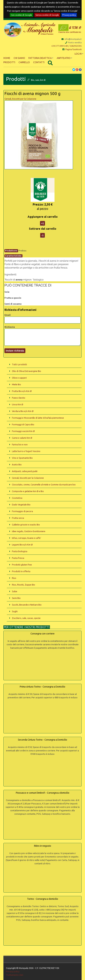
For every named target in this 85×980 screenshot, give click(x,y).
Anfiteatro (64, 58)
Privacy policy (69, 15)
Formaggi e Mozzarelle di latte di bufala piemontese (38, 418)
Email (7, 315)
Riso (14, 578)
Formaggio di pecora (22, 511)
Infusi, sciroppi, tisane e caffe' (26, 538)
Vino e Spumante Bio (22, 458)
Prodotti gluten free (22, 565)
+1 (43, 223)
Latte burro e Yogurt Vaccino (26, 451)
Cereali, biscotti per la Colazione (20, 99)
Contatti (39, 62)
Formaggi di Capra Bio (23, 424)
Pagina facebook (72, 49)
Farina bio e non (20, 444)
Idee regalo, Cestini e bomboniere (29, 531)
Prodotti (9, 62)
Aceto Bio (17, 464)
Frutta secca (18, 518)
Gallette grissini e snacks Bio (26, 525)
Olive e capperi (19, 378)
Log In (79, 54)
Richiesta (10, 327)
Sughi (15, 611)
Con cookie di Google (21, 15)
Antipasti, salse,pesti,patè (25, 471)
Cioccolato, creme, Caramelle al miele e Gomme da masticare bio (44, 485)
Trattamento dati (15, 975)
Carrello (24, 62)
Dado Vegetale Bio (21, 505)
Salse (15, 591)
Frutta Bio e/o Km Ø (22, 391)
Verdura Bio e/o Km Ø (23, 411)
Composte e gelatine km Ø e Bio (28, 491)
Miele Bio (16, 384)
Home (7, 58)
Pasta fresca (18, 558)
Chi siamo (19, 58)
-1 (42, 235)
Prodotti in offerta (21, 571)
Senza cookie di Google (47, 15)
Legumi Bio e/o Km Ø (22, 545)
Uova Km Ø (18, 404)
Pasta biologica (20, 551)
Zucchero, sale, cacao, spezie (26, 618)
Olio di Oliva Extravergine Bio (26, 371)
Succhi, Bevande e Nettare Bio (27, 605)
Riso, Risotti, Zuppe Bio (24, 585)
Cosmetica (17, 498)
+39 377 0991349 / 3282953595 (66, 46)
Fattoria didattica (41, 58)
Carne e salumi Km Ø (22, 438)
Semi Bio (16, 598)
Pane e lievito (19, 398)
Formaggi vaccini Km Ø (23, 431)
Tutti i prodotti (19, 364)
